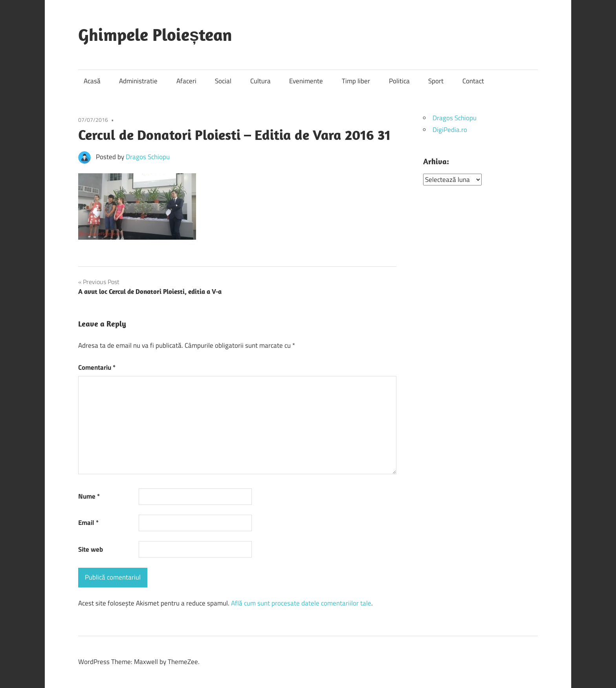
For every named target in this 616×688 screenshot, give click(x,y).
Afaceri (186, 81)
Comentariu (97, 367)
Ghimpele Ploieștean (155, 35)
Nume (89, 496)
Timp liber (356, 81)
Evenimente (306, 81)
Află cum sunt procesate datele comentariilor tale (301, 603)
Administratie (138, 81)
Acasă (92, 81)
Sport (436, 81)
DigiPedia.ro (450, 130)
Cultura (260, 81)
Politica (399, 81)
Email (88, 523)
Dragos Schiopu (148, 157)
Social (223, 81)
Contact (473, 81)
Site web (91, 549)
